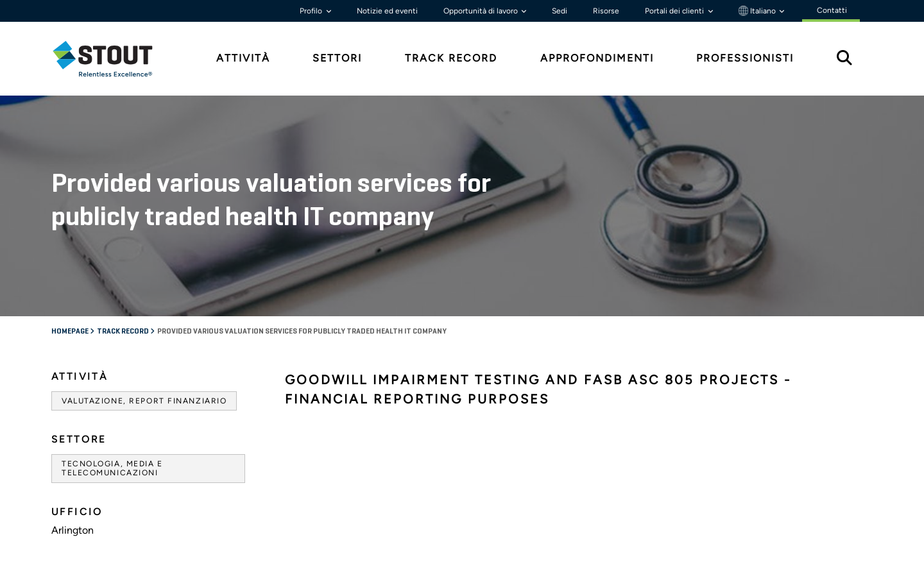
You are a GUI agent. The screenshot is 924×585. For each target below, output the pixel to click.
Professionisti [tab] (745, 58)
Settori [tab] (337, 58)
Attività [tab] (243, 58)
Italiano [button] (758, 11)
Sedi (560, 11)
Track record (124, 332)
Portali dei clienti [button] (675, 11)
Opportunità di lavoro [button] (482, 11)
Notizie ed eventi (387, 11)
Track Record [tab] (451, 58)
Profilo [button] (312, 11)
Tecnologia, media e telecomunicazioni (112, 468)
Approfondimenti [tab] (597, 58)
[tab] (112, 59)
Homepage (71, 332)
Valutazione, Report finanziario (144, 401)
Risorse (606, 11)
